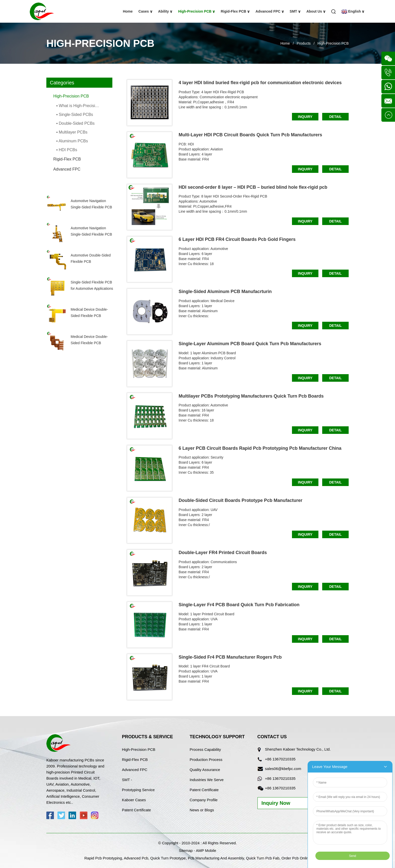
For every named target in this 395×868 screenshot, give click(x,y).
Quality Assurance (205, 770)
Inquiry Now (276, 803)
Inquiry (305, 117)
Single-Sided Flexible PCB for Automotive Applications (92, 285)
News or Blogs (202, 810)
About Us (316, 11)
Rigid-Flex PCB (235, 11)
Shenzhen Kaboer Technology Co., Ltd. (298, 749)
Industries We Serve (207, 780)
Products (304, 43)
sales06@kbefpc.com (283, 769)
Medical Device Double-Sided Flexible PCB (89, 313)
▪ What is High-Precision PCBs (79, 106)
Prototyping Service (138, 790)
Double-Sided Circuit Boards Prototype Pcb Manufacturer (240, 500)
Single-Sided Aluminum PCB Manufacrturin (225, 292)
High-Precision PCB (196, 11)
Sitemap (186, 850)
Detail (336, 117)
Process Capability (205, 749)
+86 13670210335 (280, 759)
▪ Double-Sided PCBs (75, 123)
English (353, 11)
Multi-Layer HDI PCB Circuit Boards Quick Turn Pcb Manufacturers (250, 135)
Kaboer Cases (134, 800)
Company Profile (204, 800)
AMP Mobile (206, 850)
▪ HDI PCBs (67, 150)
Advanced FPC (270, 11)
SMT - (127, 780)
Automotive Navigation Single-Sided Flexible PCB (91, 204)
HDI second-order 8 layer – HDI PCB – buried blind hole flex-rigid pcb (253, 187)
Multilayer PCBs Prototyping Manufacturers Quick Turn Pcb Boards (251, 396)
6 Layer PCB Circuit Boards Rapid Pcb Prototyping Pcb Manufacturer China (260, 448)
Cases (145, 11)
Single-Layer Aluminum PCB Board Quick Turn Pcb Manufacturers (250, 344)
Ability (165, 11)
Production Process (206, 760)
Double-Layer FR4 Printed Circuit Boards (223, 553)
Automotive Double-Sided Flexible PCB (91, 258)
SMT (295, 11)
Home (128, 11)
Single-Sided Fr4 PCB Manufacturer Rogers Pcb (230, 657)
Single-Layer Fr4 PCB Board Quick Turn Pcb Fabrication (239, 605)
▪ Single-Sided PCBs (75, 115)
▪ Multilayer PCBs (72, 132)
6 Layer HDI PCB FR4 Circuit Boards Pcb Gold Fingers (237, 239)
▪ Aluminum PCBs (72, 141)
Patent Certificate (136, 810)
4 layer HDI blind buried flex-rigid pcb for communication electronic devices (260, 83)
